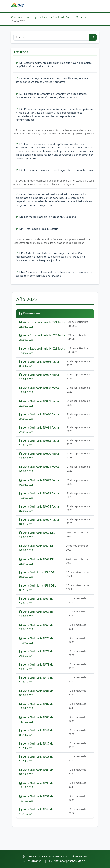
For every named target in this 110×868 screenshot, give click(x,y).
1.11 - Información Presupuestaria (37, 229)
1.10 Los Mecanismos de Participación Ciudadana (46, 217)
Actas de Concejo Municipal (71, 17)
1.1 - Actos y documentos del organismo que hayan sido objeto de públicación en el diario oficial (54, 65)
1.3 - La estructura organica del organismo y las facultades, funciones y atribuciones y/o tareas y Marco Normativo (51, 96)
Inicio (15, 17)
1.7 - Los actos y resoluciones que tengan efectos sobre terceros (54, 170)
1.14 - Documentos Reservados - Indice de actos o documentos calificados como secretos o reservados (54, 274)
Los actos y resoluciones (38, 17)
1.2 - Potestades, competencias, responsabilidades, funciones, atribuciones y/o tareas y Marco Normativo (53, 80)
